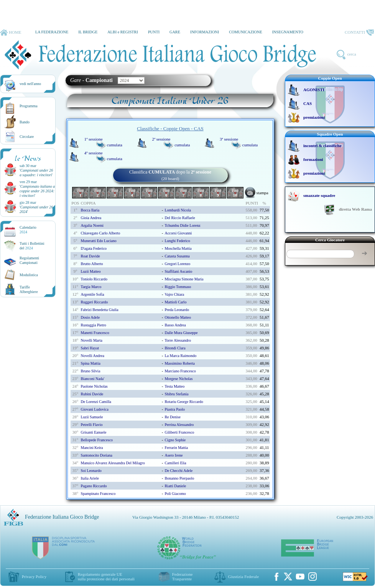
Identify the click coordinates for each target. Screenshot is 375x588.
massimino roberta (180, 363)
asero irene (174, 455)
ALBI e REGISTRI (123, 32)
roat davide (90, 256)
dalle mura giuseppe (181, 333)
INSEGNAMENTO (288, 32)
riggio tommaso (178, 287)
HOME (11, 33)
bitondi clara (175, 348)
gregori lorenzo (177, 264)
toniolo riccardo (94, 279)
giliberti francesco (179, 432)
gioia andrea (91, 218)
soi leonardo (91, 471)
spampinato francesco (98, 494)
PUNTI (154, 32)
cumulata (115, 145)
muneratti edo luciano (98, 241)
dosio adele (90, 317)
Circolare (27, 137)
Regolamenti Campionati (29, 260)
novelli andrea (92, 356)
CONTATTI (359, 33)
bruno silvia (90, 371)
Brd (80, 193)
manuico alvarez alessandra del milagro (113, 463)
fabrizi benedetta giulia (99, 310)
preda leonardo (177, 310)
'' (36, 173)
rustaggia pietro (93, 325)
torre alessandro (178, 340)
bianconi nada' (92, 379)
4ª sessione (94, 153)
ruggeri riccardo (94, 302)
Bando (25, 122)
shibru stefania (176, 394)
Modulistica (29, 275)
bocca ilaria (90, 210)
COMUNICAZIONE (246, 32)
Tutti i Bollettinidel (32, 246)
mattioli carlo (175, 302)
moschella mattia (178, 248)
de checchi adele (178, 471)
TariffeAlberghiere (29, 289)
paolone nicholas (94, 386)
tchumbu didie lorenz (182, 225)
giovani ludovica (94, 409)
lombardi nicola (178, 210)
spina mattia (90, 363)
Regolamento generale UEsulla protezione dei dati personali (106, 577)
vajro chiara (174, 294)
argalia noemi (92, 225)
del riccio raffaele (180, 218)
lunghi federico (177, 241)
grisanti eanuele (93, 432)
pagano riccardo (94, 486)
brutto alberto (92, 264)
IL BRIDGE (88, 32)
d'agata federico (94, 248)
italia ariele (90, 478)
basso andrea (175, 325)
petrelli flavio (91, 425)
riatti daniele (175, 486)
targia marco (91, 287)
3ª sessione (229, 139)
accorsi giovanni (178, 233)
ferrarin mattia (176, 448)
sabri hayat (90, 348)
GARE (175, 32)
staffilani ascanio (178, 271)
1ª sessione (94, 139)
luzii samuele (92, 417)
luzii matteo (90, 271)
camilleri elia (175, 463)
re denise (172, 417)
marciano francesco (180, 371)
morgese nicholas (178, 379)
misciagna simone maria (184, 279)
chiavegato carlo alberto (100, 233)
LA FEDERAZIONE (52, 32)
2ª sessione (161, 139)
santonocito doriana (96, 455)
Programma (29, 106)
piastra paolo (175, 409)
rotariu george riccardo (184, 402)
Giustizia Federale (243, 577)
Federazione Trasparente (183, 577)
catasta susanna (177, 256)
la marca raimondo (180, 356)
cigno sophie (175, 440)
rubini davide (92, 394)
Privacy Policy (34, 577)
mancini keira (92, 448)
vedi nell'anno (30, 84)
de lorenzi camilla (96, 402)
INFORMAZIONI (205, 32)
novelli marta (91, 340)
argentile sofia (92, 294)
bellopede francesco (97, 440)
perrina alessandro (179, 425)
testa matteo (174, 386)
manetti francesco (95, 333)
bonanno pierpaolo (179, 478)
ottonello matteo (178, 317)
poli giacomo (175, 494)
